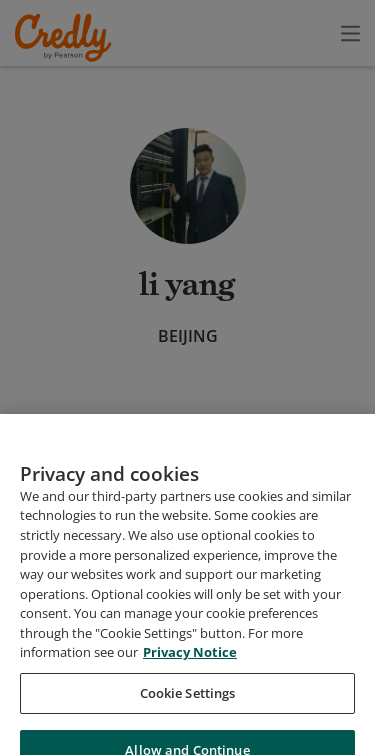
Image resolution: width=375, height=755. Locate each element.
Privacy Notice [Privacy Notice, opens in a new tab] (190, 718)
